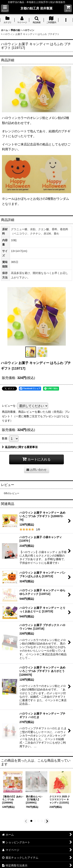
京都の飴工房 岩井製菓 (36, 8)
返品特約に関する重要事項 (20, 447)
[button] (5, 8)
